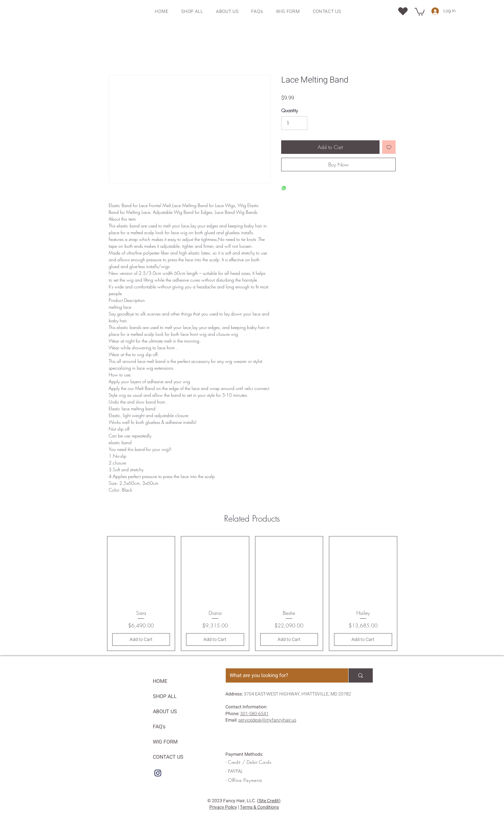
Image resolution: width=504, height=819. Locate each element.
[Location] (403, 11)
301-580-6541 (254, 714)
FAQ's (159, 727)
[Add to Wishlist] (389, 147)
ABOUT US (165, 712)
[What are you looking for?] (282, 675)
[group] (252, 594)
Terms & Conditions (259, 807)
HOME (160, 681)
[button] (420, 11)
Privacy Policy (223, 807)
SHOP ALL (165, 696)
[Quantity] (294, 123)
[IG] (158, 773)
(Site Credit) (269, 801)
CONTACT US (168, 757)
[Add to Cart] (141, 639)
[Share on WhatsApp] (284, 189)
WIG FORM (165, 742)
